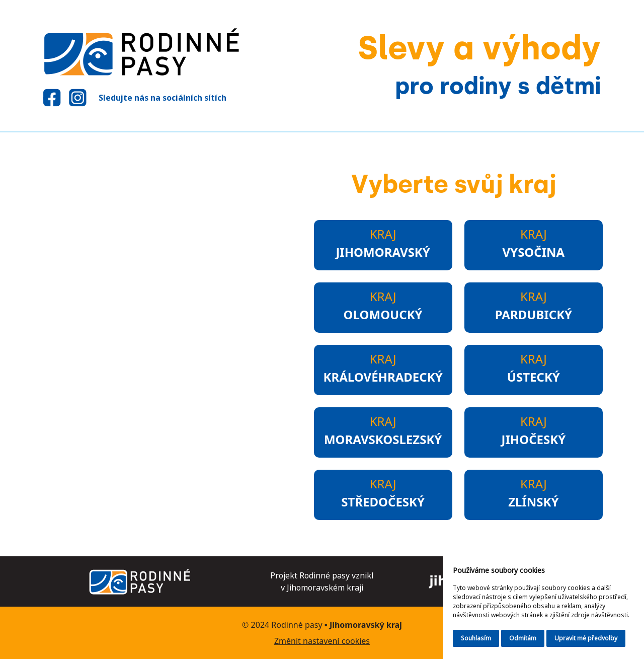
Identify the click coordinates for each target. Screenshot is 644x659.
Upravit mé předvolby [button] (586, 638)
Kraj (383, 243)
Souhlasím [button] (476, 638)
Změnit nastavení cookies (322, 641)
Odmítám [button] (523, 638)
